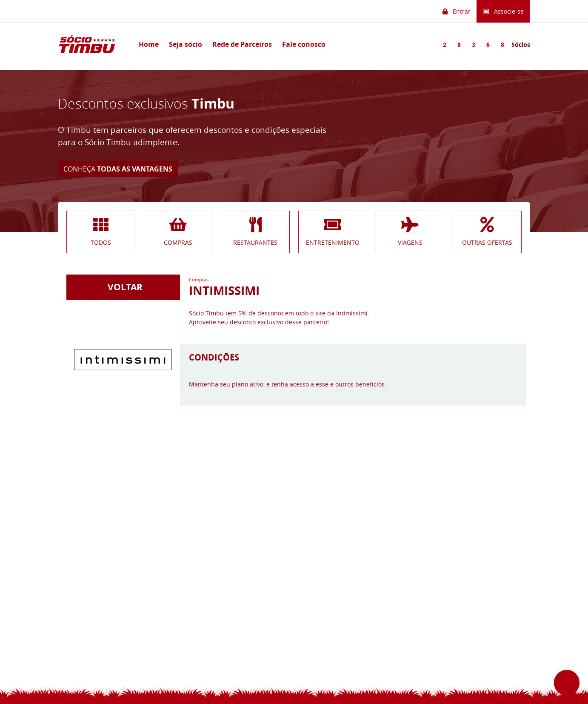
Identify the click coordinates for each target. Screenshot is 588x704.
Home (149, 44)
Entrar (457, 11)
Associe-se (503, 11)
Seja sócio (186, 44)
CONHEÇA (118, 169)
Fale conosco (304, 44)
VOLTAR (123, 287)
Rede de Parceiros (242, 44)
